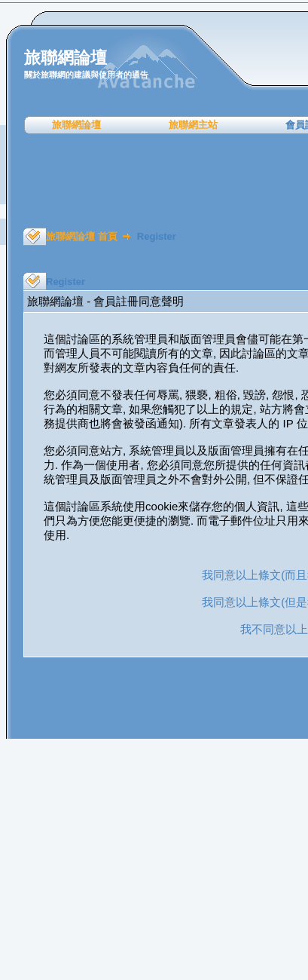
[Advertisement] (159, 181)
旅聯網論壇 (76, 125)
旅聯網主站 (193, 125)
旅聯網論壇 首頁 (82, 236)
